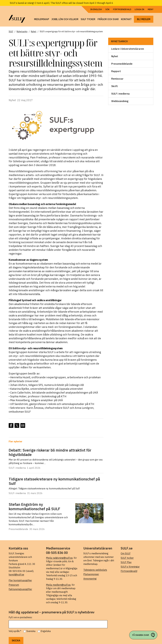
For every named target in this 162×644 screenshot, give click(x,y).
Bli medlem (144, 19)
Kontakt (126, 19)
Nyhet (115, 56)
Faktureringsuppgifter (20, 589)
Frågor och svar (108, 19)
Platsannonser (91, 574)
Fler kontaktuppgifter (20, 580)
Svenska (31, 631)
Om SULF (126, 553)
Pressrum (14, 585)
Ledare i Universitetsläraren (128, 49)
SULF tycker (88, 19)
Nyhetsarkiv (120, 41)
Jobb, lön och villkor (65, 19)
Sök (107, 9)
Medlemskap (42, 19)
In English (96, 9)
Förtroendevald (122, 9)
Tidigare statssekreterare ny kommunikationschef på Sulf (54, 481)
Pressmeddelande (122, 64)
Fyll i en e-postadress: (21, 617)
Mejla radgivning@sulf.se (59, 558)
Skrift (115, 86)
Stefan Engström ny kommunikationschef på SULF (34, 507)
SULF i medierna (120, 94)
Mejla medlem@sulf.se (58, 585)
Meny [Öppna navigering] (151, 9)
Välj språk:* (15, 631)
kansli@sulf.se (16, 575)
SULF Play (126, 562)
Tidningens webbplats (95, 570)
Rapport (116, 71)
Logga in (139, 9)
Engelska (46, 631)
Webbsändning (120, 101)
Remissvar (117, 79)
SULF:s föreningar (130, 567)
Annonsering (90, 579)
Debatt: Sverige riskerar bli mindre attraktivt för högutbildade (50, 452)
